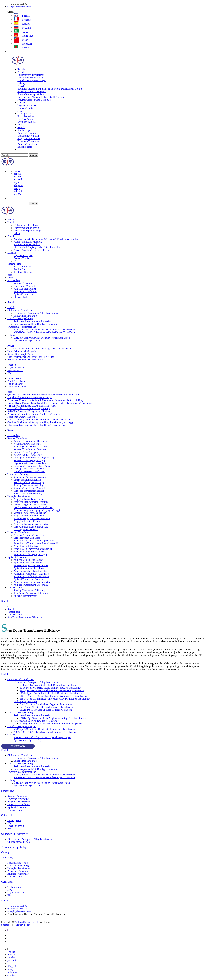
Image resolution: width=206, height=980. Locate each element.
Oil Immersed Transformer (31, 75)
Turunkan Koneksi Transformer (29, 471)
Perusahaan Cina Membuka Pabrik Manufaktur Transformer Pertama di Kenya (46, 400)
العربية (21, 32)
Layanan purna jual (27, 105)
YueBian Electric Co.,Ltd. (27, 922)
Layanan (22, 103)
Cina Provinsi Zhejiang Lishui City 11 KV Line (41, 97)
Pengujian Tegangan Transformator (31, 524)
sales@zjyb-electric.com (19, 7)
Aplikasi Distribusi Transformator (30, 571)
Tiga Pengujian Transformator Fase (31, 527)
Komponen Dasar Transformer (22, 417)
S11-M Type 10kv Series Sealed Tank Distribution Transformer (51, 693)
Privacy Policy (23, 925)
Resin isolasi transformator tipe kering (32, 321)
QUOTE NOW (18, 746)
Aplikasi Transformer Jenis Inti (29, 579)
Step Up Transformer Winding (28, 485)
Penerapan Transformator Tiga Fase (31, 574)
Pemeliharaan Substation (26, 546)
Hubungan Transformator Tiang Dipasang (34, 458)
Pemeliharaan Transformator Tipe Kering (34, 541)
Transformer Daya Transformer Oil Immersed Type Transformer (39, 420)
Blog (20, 125)
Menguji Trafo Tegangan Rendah (30, 513)
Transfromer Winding (28, 136)
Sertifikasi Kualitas (27, 122)
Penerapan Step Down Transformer (31, 565)
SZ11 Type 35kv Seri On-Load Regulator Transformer (46, 707)
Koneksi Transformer (28, 133)
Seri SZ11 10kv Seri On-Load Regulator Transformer (46, 704)
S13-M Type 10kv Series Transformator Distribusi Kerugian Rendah (53, 696)
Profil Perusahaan (26, 116)
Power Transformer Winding (28, 494)
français (22, 20)
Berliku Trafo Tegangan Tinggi (29, 482)
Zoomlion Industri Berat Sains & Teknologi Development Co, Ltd (50, 89)
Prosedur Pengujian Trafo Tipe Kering (32, 518)
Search (33, 155)
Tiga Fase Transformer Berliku (29, 491)
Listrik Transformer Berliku (27, 480)
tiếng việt (23, 36)
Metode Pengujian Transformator (30, 505)
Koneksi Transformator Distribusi (30, 441)
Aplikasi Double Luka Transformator (32, 582)
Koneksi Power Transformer (27, 444)
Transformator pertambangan (32, 80)
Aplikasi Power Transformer (27, 563)
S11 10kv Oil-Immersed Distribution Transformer (32, 406)
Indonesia (23, 44)
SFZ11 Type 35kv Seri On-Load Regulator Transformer (47, 710)
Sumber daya (24, 130)
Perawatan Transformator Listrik (30, 552)
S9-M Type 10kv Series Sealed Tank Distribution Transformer (50, 688)
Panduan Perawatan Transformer (30, 535)
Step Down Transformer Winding (30, 477)
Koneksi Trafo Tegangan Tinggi (29, 460)
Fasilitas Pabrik (25, 119)
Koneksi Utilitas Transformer (28, 455)
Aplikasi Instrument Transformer (30, 568)
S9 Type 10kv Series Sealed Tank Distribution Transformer (49, 685)
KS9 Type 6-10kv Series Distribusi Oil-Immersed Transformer (44, 330)
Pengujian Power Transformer (28, 499)
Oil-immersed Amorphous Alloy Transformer (36, 313)
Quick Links (7, 815)
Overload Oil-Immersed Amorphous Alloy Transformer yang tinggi (40, 422)
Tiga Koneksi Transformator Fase (30, 463)
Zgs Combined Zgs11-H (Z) (27, 341)
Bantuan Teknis (25, 108)
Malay (21, 40)
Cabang (21, 83)
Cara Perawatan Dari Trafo (27, 538)
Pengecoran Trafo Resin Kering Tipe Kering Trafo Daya (35, 414)
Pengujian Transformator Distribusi (31, 502)
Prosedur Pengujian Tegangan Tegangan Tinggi (37, 510)
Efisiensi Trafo (25, 147)
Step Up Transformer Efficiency (29, 590)
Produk (21, 72)
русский (22, 28)
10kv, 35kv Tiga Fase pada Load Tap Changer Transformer (36, 425)
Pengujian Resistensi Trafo (27, 521)
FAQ (20, 111)
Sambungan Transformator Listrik (30, 447)
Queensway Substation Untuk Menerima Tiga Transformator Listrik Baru (43, 395)
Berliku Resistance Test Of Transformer (33, 507)
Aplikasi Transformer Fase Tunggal (31, 585)
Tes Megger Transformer (26, 529)
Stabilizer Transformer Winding (29, 488)
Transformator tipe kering (30, 78)
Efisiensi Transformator (25, 596)
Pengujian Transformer (29, 138)
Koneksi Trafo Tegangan (26, 452)
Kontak (21, 127)
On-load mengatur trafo (25, 316)
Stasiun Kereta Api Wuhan (31, 94)
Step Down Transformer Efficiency (31, 593)
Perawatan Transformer (29, 141)
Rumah (21, 69)
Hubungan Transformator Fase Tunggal (33, 466)
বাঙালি (21, 48)
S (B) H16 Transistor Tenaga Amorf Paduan (29, 411)
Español (22, 24)
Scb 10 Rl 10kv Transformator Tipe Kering (29, 408)
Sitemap (5, 925)
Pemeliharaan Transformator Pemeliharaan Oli (36, 543)
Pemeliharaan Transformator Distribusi (33, 549)
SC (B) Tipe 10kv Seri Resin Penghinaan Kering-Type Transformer (53, 718)
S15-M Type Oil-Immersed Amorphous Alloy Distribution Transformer (55, 699)
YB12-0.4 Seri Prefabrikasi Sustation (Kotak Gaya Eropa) (42, 338)
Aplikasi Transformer (28, 144)
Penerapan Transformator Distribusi (31, 576)
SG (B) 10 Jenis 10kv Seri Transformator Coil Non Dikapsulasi (51, 724)
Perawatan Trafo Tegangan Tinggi (30, 554)
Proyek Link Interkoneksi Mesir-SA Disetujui (30, 397)
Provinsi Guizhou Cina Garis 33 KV (35, 100)
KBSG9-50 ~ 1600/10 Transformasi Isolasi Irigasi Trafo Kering (45, 332)
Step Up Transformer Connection (30, 469)
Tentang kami (24, 114)
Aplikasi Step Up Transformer (28, 560)
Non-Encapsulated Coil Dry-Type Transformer (36, 324)
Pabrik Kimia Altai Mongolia (32, 91)
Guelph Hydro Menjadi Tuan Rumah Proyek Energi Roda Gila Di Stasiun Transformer (50, 403)
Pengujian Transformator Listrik (29, 516)
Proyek (21, 86)
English (22, 16)
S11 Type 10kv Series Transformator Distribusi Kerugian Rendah (52, 690)
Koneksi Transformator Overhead (30, 449)
